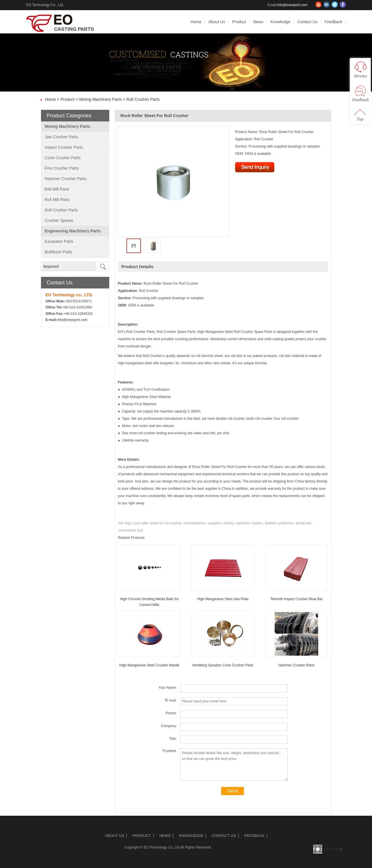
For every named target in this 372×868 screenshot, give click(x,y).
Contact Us (307, 22)
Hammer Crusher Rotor (297, 665)
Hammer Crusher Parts (66, 179)
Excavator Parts (59, 241)
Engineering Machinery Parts (73, 231)
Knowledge (280, 22)
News (258, 22)
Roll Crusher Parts (143, 99)
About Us (217, 22)
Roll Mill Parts (57, 200)
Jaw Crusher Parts (61, 137)
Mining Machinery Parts (101, 99)
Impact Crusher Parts (64, 147)
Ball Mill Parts (57, 189)
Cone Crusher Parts (63, 158)
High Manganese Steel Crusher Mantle (150, 665)
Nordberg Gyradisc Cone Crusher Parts (223, 665)
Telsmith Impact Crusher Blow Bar (297, 599)
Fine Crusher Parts (62, 168)
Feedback (333, 22)
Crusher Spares (59, 220)
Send (232, 791)
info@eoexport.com (292, 5)
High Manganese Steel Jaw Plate (223, 599)
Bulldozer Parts (59, 252)
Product (239, 22)
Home (196, 22)
